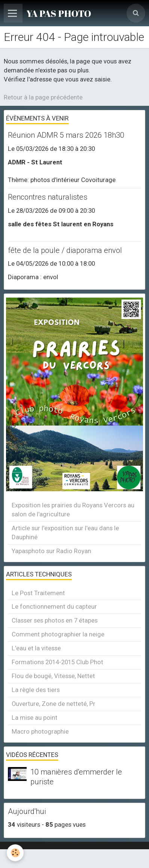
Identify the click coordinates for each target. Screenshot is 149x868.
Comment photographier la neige (58, 634)
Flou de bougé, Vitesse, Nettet (53, 676)
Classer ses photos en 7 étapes (55, 620)
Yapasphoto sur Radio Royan (51, 551)
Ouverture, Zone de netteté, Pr (53, 704)
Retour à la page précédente (43, 97)
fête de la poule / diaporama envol (65, 250)
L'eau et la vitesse (36, 648)
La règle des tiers (36, 690)
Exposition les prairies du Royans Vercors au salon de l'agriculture (73, 510)
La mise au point (35, 718)
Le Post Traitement (38, 593)
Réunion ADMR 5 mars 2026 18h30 (66, 135)
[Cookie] (15, 853)
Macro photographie (40, 731)
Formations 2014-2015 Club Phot (57, 662)
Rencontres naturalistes (48, 197)
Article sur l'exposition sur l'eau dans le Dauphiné (65, 533)
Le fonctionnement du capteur (54, 606)
